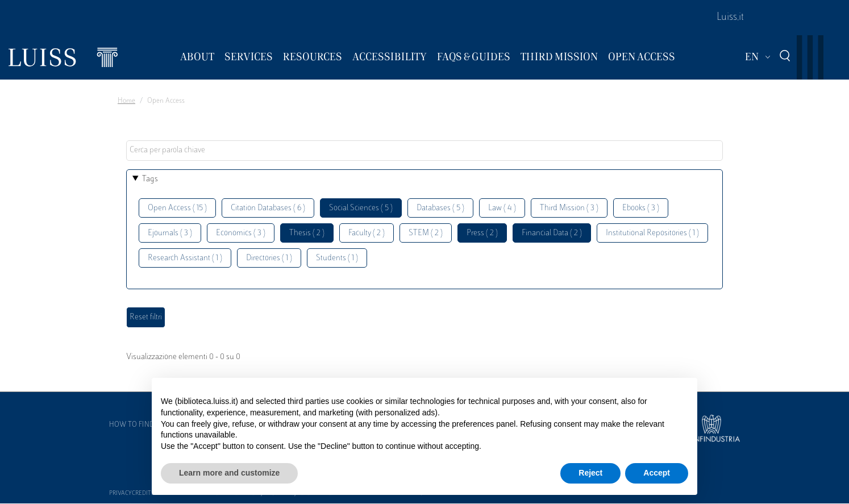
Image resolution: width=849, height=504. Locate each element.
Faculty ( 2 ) (367, 233)
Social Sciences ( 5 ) (361, 208)
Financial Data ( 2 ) (552, 233)
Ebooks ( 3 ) (641, 208)
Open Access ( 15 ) (177, 208)
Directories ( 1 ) (269, 258)
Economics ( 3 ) (241, 233)
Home (126, 101)
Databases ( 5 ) (440, 208)
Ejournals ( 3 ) (170, 233)
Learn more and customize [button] (229, 473)
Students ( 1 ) (337, 258)
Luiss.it (730, 18)
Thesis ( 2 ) (307, 233)
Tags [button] (150, 179)
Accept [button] (657, 473)
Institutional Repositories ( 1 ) (652, 233)
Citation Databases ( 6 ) (268, 208)
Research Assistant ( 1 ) (185, 258)
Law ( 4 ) (502, 208)
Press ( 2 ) (482, 233)
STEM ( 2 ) (426, 233)
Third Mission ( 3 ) (569, 208)
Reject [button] (590, 473)
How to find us (137, 425)
